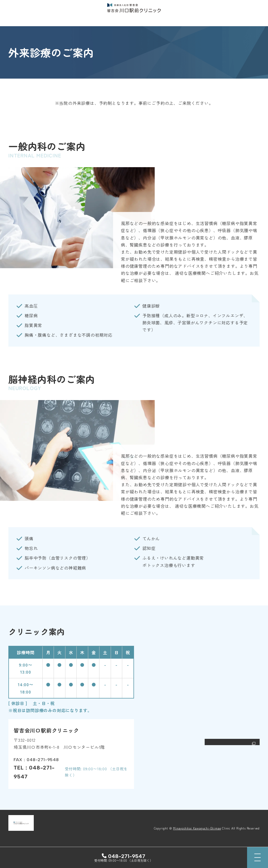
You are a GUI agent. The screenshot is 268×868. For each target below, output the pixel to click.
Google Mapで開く (233, 743)
